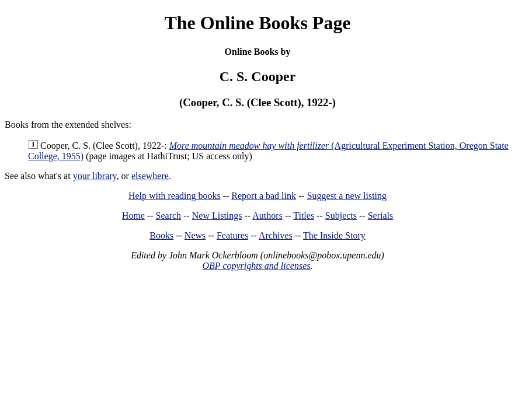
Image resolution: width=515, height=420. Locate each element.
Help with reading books (175, 196)
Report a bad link (264, 196)
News (195, 235)
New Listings (217, 216)
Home (133, 216)
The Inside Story (334, 235)
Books (161, 235)
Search (169, 216)
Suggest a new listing (347, 196)
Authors (267, 216)
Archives (276, 235)
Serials (381, 216)
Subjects (341, 216)
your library (95, 176)
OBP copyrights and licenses (256, 266)
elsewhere (150, 176)
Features (232, 235)
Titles (304, 216)
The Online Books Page (257, 23)
